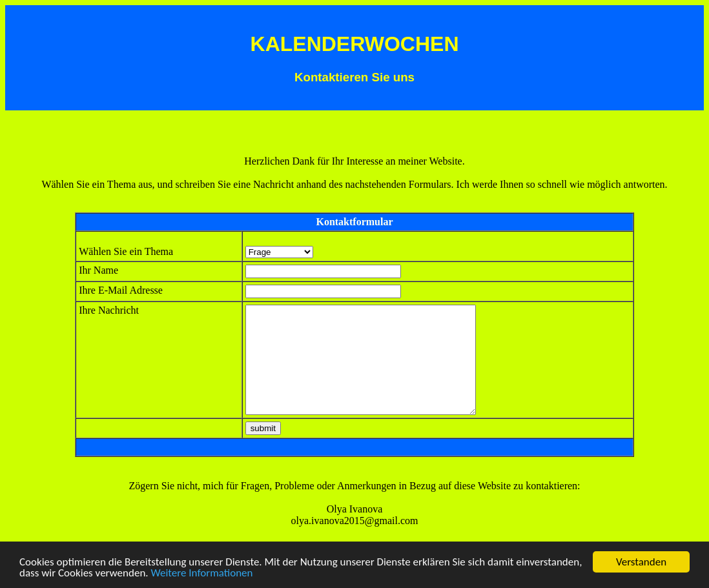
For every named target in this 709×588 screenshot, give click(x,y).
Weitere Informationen (201, 573)
